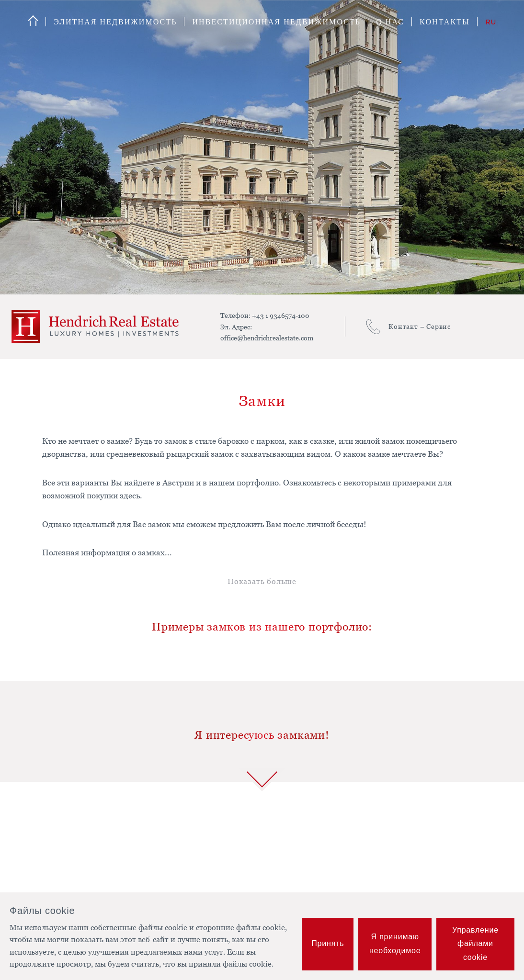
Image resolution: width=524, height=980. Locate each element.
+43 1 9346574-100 (281, 315)
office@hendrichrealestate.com (267, 338)
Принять (328, 943)
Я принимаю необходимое (395, 944)
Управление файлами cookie (475, 944)
